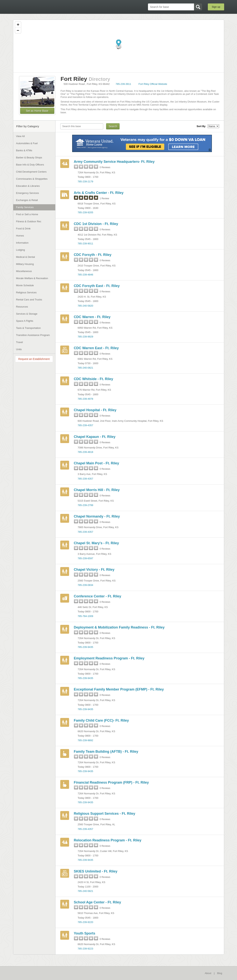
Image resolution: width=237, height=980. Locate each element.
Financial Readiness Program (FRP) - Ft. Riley (111, 782)
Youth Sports (85, 933)
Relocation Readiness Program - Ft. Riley (108, 840)
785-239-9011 (85, 244)
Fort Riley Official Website (153, 84)
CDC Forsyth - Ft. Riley (93, 255)
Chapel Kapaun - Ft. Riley (95, 437)
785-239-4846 (85, 275)
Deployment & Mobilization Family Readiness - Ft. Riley (119, 627)
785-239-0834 (85, 585)
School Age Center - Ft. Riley (97, 902)
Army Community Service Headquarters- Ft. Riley (114, 162)
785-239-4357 (85, 425)
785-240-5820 (85, 306)
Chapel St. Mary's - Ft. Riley (96, 543)
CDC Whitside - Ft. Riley (94, 379)
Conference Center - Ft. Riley (98, 596)
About (208, 973)
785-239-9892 (85, 740)
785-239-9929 (85, 337)
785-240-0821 (85, 368)
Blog (220, 973)
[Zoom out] (18, 30)
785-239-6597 (85, 558)
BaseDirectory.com (41, 7)
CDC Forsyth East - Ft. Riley (97, 286)
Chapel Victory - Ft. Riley (94, 570)
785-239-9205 (85, 212)
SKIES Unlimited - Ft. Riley (96, 871)
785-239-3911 (123, 84)
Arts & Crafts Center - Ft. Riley (99, 193)
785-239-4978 (85, 399)
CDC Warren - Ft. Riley (92, 317)
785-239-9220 (85, 922)
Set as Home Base (37, 111)
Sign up (216, 7)
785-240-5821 (85, 891)
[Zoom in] (18, 25)
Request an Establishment (34, 359)
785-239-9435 (85, 647)
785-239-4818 (85, 452)
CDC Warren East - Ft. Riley (96, 348)
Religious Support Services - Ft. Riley (105, 814)
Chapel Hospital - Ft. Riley (95, 410)
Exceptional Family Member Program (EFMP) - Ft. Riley (119, 689)
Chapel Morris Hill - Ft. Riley (97, 490)
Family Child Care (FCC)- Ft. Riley (101, 720)
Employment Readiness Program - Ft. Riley (109, 658)
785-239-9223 (85, 949)
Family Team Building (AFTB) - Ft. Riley (106, 752)
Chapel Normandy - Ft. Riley (97, 516)
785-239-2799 (85, 505)
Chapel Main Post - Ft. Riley (97, 463)
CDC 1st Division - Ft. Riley (96, 224)
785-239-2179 (85, 182)
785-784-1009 (85, 616)
